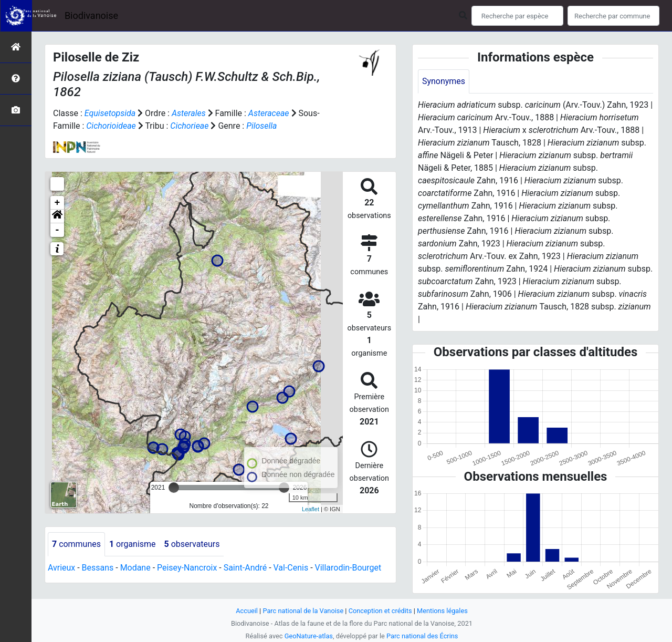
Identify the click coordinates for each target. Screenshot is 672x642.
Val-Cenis (291, 568)
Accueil (247, 611)
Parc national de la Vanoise (303, 611)
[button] (57, 216)
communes (76, 544)
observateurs (192, 544)
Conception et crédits (380, 611)
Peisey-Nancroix (187, 568)
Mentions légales (442, 611)
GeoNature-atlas (308, 636)
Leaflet (311, 509)
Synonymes (444, 81)
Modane (135, 568)
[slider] (174, 488)
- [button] (57, 230)
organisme (133, 544)
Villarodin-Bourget (348, 568)
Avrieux (61, 568)
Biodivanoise (91, 15)
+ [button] (57, 203)
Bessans (98, 568)
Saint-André (245, 568)
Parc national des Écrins (422, 636)
